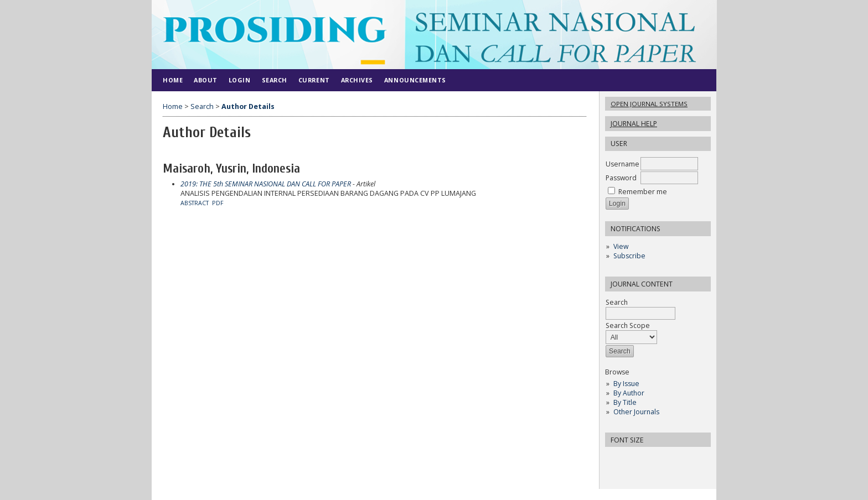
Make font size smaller (615, 459)
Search (640, 308)
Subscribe (629, 256)
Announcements (415, 80)
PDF (218, 203)
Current (314, 80)
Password (621, 178)
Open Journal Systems (649, 104)
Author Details (248, 106)
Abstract (195, 203)
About (206, 80)
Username (622, 164)
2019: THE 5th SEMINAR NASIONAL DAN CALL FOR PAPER (266, 184)
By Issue (626, 384)
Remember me (643, 192)
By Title (625, 402)
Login (240, 80)
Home (173, 80)
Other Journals (636, 412)
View (621, 246)
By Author (629, 393)
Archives (357, 80)
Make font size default (633, 459)
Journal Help (634, 124)
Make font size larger (650, 459)
